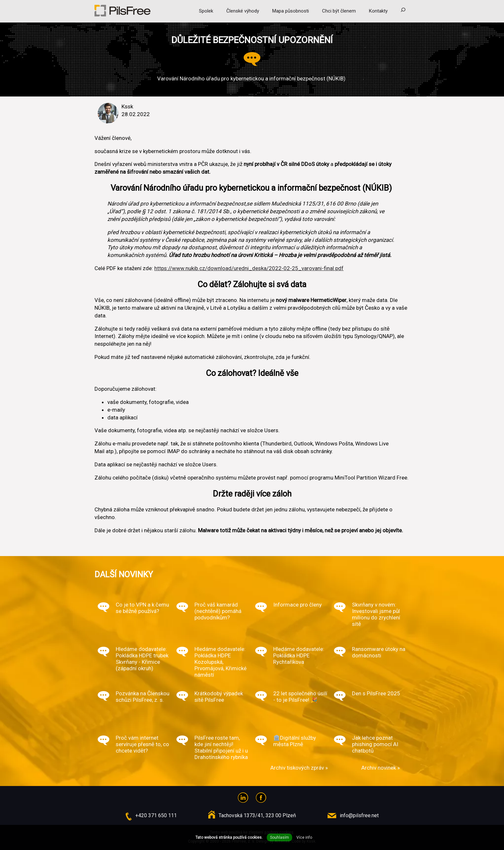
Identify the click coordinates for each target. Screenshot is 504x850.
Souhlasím (279, 837)
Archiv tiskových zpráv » (299, 768)
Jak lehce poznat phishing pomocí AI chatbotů (375, 744)
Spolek (206, 11)
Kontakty (378, 11)
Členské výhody (243, 11)
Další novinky (124, 574)
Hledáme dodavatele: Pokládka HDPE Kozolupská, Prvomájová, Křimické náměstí (221, 662)
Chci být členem (339, 11)
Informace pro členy (297, 605)
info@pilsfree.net (359, 815)
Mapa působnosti (291, 11)
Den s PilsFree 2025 (376, 693)
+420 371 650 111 (156, 815)
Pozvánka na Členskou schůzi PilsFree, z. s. (143, 697)
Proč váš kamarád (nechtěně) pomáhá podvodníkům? (218, 611)
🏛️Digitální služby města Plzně (295, 741)
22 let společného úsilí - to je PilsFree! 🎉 (300, 697)
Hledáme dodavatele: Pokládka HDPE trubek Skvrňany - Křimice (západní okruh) (142, 659)
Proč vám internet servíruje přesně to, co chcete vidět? (142, 744)
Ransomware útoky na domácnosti (379, 652)
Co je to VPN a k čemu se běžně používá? (142, 608)
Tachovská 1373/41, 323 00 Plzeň (257, 815)
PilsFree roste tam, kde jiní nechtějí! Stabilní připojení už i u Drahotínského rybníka (221, 747)
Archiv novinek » (381, 768)
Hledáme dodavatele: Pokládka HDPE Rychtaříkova (299, 655)
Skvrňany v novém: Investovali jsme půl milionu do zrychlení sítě (376, 614)
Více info (304, 837)
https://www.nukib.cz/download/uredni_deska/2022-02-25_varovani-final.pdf (249, 268)
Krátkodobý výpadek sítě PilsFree (219, 697)
